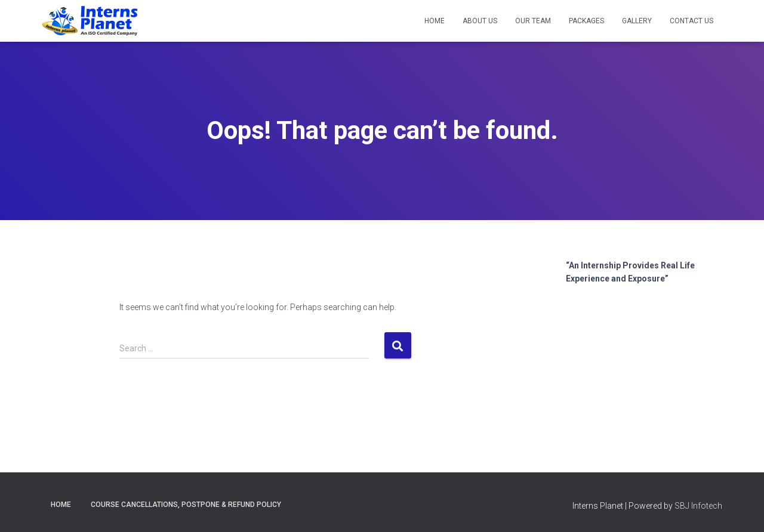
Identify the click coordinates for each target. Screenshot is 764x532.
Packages (586, 21)
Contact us (691, 21)
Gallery (637, 21)
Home (435, 21)
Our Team (533, 21)
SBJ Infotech (698, 506)
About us (480, 21)
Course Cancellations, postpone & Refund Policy (186, 505)
